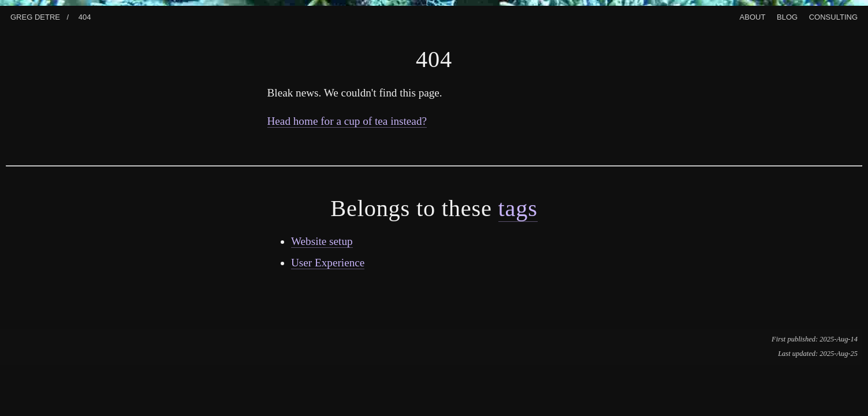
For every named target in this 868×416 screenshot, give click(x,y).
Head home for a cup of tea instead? (347, 121)
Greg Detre (35, 16)
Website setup (322, 241)
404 (85, 16)
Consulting (833, 16)
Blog (787, 16)
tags (518, 208)
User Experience (328, 263)
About (753, 16)
